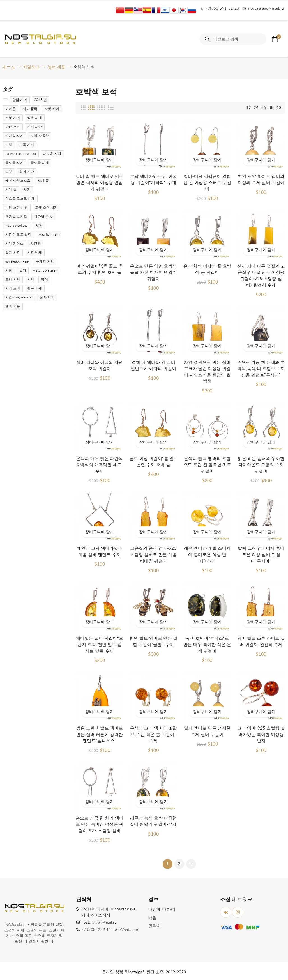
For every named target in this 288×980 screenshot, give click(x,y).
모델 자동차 (40, 136)
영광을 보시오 (16, 217)
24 (256, 108)
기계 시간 (35, 127)
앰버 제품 (13, 306)
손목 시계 (27, 145)
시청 (39, 226)
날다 (23, 270)
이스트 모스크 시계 (20, 199)
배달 (153, 918)
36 (264, 108)
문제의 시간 (45, 261)
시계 (27, 190)
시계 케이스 (14, 243)
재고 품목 (30, 109)
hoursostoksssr (17, 226)
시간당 (36, 243)
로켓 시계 (13, 279)
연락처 (155, 926)
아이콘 (11, 109)
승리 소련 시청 (17, 208)
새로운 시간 (52, 154)
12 (249, 108)
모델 (9, 145)
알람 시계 (20, 100)
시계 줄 (43, 181)
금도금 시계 (14, 163)
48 (271, 108)
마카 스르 (13, 127)
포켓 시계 (52, 109)
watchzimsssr (49, 234)
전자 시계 (47, 297)
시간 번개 (35, 252)
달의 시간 (13, 252)
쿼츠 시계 (35, 118)
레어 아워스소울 (18, 181)
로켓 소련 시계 (46, 208)
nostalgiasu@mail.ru (99, 923)
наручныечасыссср (21, 154)
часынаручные (17, 261)
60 (279, 108)
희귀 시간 (27, 172)
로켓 (9, 172)
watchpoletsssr (45, 270)
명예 (44, 279)
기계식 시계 (14, 136)
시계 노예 (13, 288)
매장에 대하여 (162, 909)
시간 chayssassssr (19, 297)
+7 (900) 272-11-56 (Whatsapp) (110, 930)
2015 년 (41, 100)
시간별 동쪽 (43, 217)
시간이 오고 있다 (18, 234)
